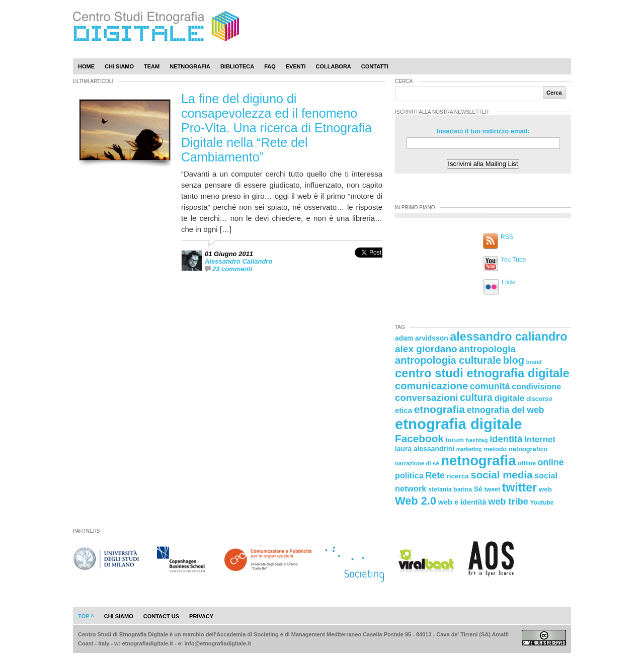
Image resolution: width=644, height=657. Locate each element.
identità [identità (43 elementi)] (506, 439)
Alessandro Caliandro (238, 261)
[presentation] (369, 263)
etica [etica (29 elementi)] (404, 410)
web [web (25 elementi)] (545, 489)
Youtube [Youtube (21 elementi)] (542, 503)
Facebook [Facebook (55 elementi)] (419, 438)
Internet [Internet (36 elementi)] (540, 439)
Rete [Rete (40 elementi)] (435, 475)
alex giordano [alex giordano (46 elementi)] (426, 349)
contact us (161, 616)
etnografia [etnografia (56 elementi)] (439, 409)
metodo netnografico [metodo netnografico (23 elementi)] (515, 449)
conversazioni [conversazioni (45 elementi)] (426, 398)
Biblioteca (237, 66)
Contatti (375, 66)
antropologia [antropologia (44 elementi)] (487, 349)
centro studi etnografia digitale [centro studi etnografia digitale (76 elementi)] (482, 373)
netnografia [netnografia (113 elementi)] (478, 461)
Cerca (554, 93)
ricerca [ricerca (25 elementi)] (458, 476)
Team (152, 66)
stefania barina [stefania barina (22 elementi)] (450, 489)
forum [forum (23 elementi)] (455, 440)
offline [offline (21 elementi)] (527, 463)
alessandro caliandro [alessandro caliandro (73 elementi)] (508, 337)
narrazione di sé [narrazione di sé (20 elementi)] (417, 463)
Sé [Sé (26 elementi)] (478, 489)
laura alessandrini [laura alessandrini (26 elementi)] (425, 449)
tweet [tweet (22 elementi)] (492, 489)
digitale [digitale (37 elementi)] (509, 398)
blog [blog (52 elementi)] (514, 360)
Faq (270, 66)
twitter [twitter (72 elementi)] (519, 487)
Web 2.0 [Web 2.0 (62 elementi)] (416, 501)
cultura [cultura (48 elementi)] (476, 397)
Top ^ (86, 616)
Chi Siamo (119, 66)
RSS (507, 237)
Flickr (509, 282)
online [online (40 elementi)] (551, 462)
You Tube (513, 260)
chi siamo (119, 616)
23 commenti (232, 269)
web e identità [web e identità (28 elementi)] (462, 502)
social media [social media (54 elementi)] (501, 475)
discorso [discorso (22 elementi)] (539, 399)
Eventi (296, 66)
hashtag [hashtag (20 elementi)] (476, 440)
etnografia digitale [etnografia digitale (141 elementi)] (459, 424)
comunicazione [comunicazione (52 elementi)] (431, 386)
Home (86, 66)
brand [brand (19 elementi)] (534, 362)
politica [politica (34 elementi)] (409, 475)
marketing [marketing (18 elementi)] (469, 449)
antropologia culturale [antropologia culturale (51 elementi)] (448, 360)
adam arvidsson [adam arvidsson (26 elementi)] (422, 338)
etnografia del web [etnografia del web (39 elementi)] (506, 410)
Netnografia (190, 66)
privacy (201, 616)
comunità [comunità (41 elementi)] (490, 386)
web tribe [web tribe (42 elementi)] (508, 502)
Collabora (334, 66)
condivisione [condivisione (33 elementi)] (536, 386)
